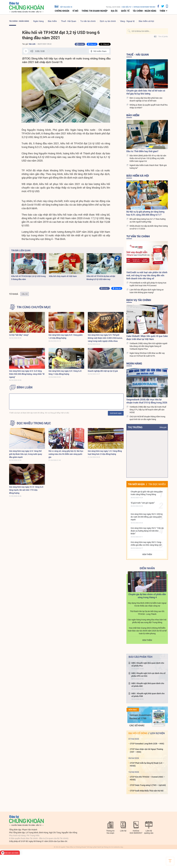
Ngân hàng (38, 21)
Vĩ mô (75, 11)
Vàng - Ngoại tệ (127, 21)
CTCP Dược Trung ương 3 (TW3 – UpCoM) (148, 785)
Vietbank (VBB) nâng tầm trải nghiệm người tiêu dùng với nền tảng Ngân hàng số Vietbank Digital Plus (148, 346)
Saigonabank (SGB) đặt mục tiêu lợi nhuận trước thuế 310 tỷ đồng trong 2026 (147, 401)
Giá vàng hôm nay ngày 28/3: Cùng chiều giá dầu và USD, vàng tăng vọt (146, 544)
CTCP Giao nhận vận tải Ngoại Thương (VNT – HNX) (146, 750)
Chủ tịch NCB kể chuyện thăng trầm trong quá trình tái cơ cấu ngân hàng (147, 418)
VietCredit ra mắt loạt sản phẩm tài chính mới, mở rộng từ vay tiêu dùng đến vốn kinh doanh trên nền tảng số (147, 275)
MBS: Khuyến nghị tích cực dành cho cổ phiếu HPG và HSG (148, 675)
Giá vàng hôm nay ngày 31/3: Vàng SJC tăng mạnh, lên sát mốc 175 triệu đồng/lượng (26, 490)
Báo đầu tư (127, 7)
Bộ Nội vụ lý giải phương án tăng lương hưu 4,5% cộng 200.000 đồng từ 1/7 (145, 213)
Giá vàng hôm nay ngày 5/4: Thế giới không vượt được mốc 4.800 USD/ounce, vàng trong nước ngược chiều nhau (105, 338)
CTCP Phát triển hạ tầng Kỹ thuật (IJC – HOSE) (147, 764)
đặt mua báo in (63, 6)
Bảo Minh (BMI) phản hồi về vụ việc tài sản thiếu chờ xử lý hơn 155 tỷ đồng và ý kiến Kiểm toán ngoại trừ (148, 158)
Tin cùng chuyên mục (34, 307)
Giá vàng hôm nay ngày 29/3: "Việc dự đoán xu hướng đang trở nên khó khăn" (147, 531)
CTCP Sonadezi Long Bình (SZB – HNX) (147, 744)
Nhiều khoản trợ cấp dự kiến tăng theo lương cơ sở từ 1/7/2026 (149, 227)
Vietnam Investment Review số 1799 (140, 717)
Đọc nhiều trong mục (34, 423)
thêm (162, 11)
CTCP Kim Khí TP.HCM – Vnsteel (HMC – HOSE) (147, 778)
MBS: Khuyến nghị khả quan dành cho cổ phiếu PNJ (148, 664)
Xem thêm (147, 554)
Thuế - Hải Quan (69, 21)
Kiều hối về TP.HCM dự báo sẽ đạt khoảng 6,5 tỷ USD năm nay (101, 278)
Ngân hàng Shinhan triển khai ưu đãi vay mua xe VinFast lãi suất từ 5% (147, 354)
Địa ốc (114, 11)
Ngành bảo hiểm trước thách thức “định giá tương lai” (148, 167)
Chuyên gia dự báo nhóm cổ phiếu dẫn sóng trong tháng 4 (147, 596)
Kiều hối (25, 294)
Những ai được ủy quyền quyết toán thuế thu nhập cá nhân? (149, 106)
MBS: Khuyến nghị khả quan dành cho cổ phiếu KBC (148, 685)
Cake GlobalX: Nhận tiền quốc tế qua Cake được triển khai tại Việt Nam (147, 338)
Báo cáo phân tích (140, 657)
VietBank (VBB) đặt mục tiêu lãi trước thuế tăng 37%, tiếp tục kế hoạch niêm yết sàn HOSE (148, 410)
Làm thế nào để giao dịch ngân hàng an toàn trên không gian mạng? (147, 291)
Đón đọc (133, 710)
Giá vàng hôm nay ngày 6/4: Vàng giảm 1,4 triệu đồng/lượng (66, 336)
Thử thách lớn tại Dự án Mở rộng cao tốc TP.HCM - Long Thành (147, 613)
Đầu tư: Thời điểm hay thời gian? (142, 151)
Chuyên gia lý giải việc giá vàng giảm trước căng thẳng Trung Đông (147, 493)
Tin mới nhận (136, 484)
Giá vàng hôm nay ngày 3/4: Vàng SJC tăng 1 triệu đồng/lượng (65, 372)
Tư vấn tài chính (88, 21)
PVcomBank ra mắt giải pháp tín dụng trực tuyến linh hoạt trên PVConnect (148, 284)
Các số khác (137, 725)
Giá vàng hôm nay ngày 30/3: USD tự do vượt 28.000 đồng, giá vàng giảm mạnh (147, 517)
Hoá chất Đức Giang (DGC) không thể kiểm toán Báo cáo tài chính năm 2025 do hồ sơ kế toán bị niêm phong (147, 631)
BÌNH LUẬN (25, 387)
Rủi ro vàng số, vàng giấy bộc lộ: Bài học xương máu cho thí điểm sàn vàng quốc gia (66, 454)
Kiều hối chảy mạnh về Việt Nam (63, 276)
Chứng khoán (62, 11)
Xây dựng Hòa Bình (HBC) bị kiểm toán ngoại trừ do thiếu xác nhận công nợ (147, 604)
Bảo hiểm (52, 21)
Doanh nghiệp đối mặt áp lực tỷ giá (103, 371)
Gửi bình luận (116, 413)
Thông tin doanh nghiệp (95, 11)
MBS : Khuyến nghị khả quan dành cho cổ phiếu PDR (148, 695)
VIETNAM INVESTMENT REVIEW (144, 7)
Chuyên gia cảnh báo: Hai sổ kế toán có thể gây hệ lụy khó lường (146, 92)
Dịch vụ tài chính (108, 21)
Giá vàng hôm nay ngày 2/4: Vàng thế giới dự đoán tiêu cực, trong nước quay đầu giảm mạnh (26, 454)
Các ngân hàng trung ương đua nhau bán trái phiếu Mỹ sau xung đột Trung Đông (147, 621)
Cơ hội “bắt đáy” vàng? (19, 335)
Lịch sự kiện (157, 733)
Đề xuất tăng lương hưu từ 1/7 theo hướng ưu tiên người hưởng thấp (148, 220)
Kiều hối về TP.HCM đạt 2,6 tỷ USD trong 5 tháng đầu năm (28, 278)
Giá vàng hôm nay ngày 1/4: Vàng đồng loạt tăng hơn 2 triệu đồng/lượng (105, 452)
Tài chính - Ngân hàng (145, 11)
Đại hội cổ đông (138, 733)
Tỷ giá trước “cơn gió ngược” (143, 503)
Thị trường (135, 427)
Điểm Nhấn (147, 568)
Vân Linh (32, 44)
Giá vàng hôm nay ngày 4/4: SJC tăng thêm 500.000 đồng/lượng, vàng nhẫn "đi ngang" (27, 374)
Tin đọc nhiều (157, 484)
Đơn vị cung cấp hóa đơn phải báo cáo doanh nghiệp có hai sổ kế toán (146, 99)
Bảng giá (163, 427)
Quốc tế (125, 11)
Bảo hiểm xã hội (146, 21)
